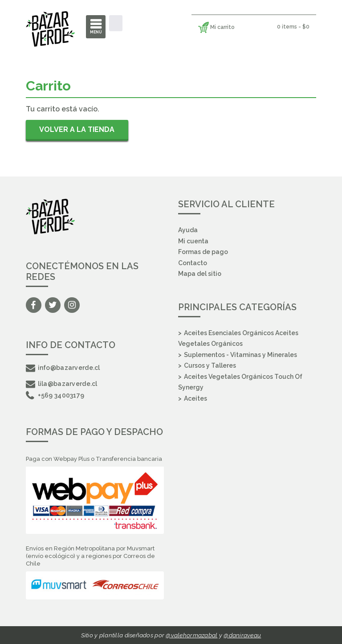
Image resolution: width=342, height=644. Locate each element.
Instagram (72, 305)
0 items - (293, 27)
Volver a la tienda (77, 129)
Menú (96, 32)
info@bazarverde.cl (63, 368)
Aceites (195, 398)
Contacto (193, 263)
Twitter (53, 305)
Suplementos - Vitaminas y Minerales (240, 355)
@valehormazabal (191, 635)
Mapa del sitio (200, 274)
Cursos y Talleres (210, 365)
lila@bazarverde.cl (62, 384)
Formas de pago (203, 252)
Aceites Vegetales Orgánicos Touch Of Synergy (240, 382)
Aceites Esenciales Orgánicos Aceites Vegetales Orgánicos (238, 338)
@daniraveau (242, 635)
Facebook (34, 305)
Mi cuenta (193, 241)
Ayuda (188, 230)
